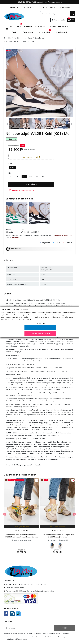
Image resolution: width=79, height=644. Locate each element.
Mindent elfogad (40, 328)
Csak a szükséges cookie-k (40, 333)
